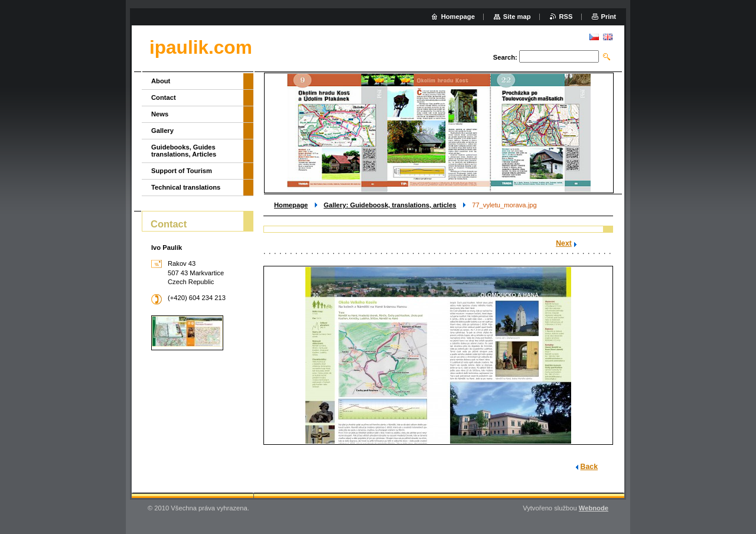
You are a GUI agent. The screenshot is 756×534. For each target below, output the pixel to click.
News (160, 114)
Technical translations (186, 187)
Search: (505, 57)
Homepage (291, 205)
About (161, 81)
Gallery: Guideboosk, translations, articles (390, 205)
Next (564, 243)
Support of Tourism (182, 171)
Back (589, 467)
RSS (566, 17)
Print (609, 17)
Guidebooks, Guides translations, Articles (184, 151)
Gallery (162, 131)
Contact (164, 97)
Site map (517, 17)
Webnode (594, 508)
